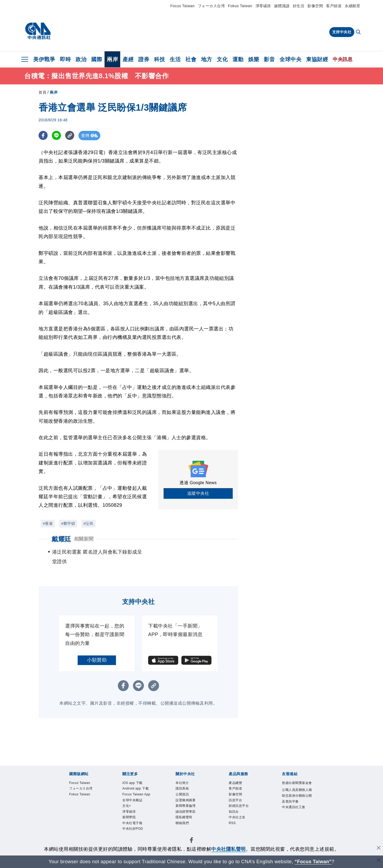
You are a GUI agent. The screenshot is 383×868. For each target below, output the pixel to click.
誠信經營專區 (186, 813)
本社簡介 (183, 783)
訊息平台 (236, 801)
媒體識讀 (282, 6)
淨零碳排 (263, 6)
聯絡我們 (183, 825)
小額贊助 (97, 660)
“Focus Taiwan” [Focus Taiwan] (313, 862)
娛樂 (254, 59)
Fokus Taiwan (240, 6)
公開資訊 (183, 795)
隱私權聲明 (185, 819)
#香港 (48, 524)
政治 (81, 59)
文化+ (127, 807)
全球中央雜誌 (133, 801)
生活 (175, 59)
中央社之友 (238, 819)
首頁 (42, 92)
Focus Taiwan (182, 6)
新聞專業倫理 (186, 807)
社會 (191, 59)
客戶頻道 (334, 6)
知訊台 (234, 813)
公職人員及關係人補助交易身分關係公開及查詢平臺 (296, 802)
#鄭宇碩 (68, 524)
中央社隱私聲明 (228, 849)
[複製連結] (70, 136)
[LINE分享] (57, 136)
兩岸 (112, 59)
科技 (159, 59)
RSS (232, 825)
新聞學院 (130, 819)
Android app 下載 (136, 789)
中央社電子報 (133, 825)
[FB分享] (43, 136)
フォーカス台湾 (211, 6)
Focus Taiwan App (137, 795)
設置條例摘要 (186, 801)
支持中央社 (342, 32)
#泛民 (88, 524)
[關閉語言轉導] (378, 861)
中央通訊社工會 (295, 814)
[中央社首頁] (38, 31)
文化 (222, 59)
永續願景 (352, 6)
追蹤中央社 (198, 493)
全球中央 (290, 59)
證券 (144, 59)
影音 (269, 59)
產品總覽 (236, 783)
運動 (238, 59)
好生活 (299, 6)
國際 (97, 59)
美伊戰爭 (44, 59)
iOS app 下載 (133, 783)
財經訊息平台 (240, 807)
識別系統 (183, 789)
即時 (65, 59)
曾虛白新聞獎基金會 (296, 786)
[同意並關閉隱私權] (378, 848)
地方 (207, 59)
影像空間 (315, 6)
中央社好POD (134, 831)
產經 (128, 59)
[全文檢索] (359, 32)
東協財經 (317, 59)
